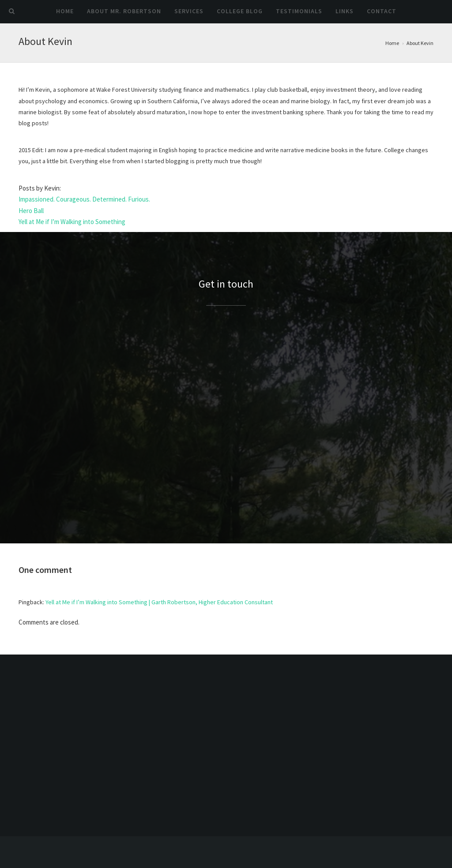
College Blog (240, 11)
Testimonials (299, 11)
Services (189, 11)
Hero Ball (31, 211)
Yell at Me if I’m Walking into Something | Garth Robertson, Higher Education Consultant (159, 602)
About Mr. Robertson (124, 11)
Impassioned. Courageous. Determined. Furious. (84, 199)
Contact (382, 11)
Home (65, 11)
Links (345, 11)
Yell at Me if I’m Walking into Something (72, 222)
